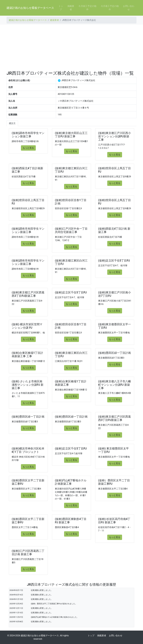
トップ (61, 8)
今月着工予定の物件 (110, 8)
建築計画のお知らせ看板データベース (30, 8)
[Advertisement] (71, 48)
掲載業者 (71, 8)
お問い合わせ (129, 8)
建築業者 (54, 20)
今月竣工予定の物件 (87, 8)
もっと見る (28, 148)
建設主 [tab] (12, 123)
